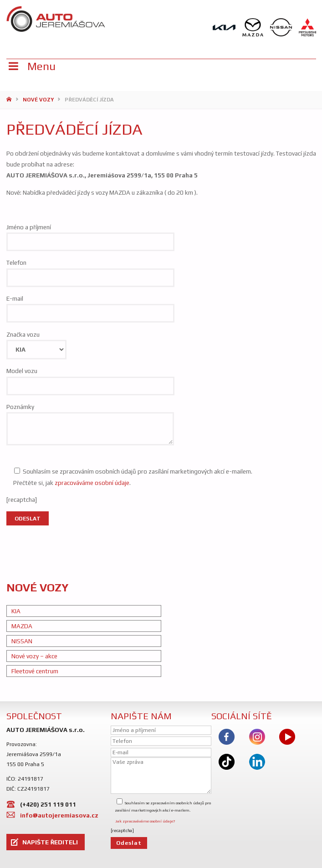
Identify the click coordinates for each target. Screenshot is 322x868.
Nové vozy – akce (34, 656)
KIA (16, 611)
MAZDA (22, 626)
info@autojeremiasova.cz (59, 815)
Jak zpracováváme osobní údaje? (145, 821)
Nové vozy (38, 100)
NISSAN (22, 641)
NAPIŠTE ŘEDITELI (50, 842)
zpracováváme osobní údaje (92, 483)
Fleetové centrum (35, 671)
